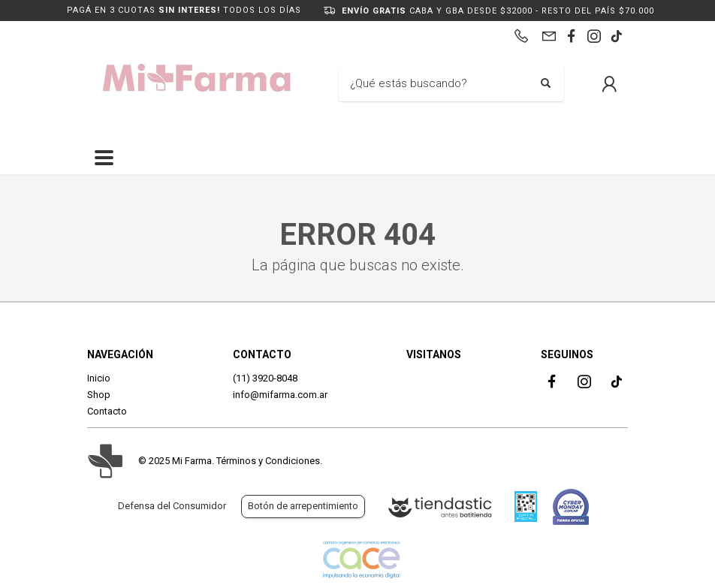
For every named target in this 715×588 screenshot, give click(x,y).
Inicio (99, 378)
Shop (99, 395)
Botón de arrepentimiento (303, 506)
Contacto (107, 411)
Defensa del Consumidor (172, 506)
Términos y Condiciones (268, 461)
